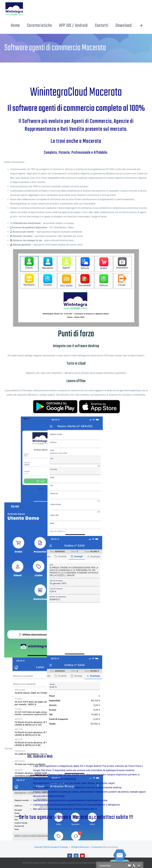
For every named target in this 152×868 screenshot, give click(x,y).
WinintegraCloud (110, 847)
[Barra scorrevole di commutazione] (142, 26)
